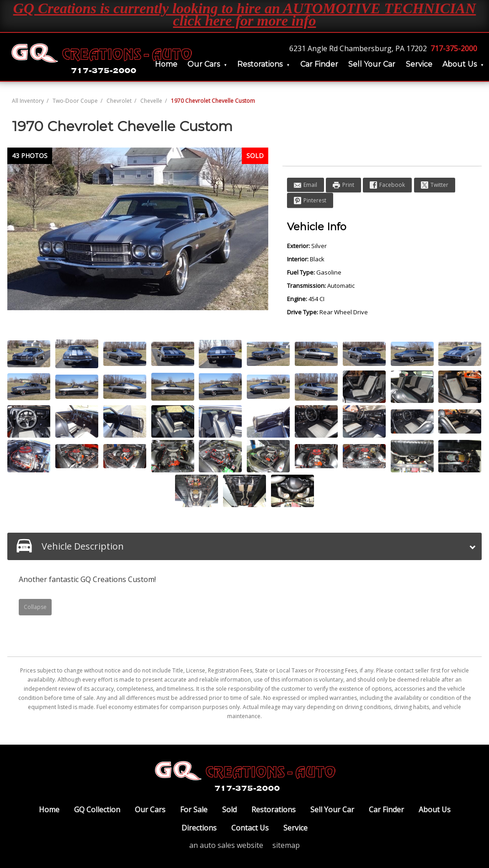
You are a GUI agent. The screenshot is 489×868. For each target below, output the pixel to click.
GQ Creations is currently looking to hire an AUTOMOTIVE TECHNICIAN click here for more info (245, 14)
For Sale (194, 810)
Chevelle (151, 101)
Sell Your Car (372, 64)
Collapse (35, 607)
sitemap (286, 845)
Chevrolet (119, 101)
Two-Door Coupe (75, 101)
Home (49, 810)
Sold (229, 810)
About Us (460, 64)
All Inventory (28, 101)
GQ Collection (97, 810)
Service (419, 64)
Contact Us (250, 828)
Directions (199, 828)
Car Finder (319, 64)
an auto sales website (226, 845)
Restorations (260, 64)
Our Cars (204, 64)
